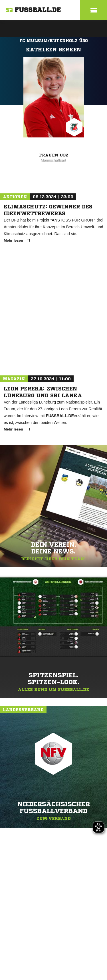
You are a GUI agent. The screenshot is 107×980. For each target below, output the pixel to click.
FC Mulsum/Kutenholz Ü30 (54, 41)
